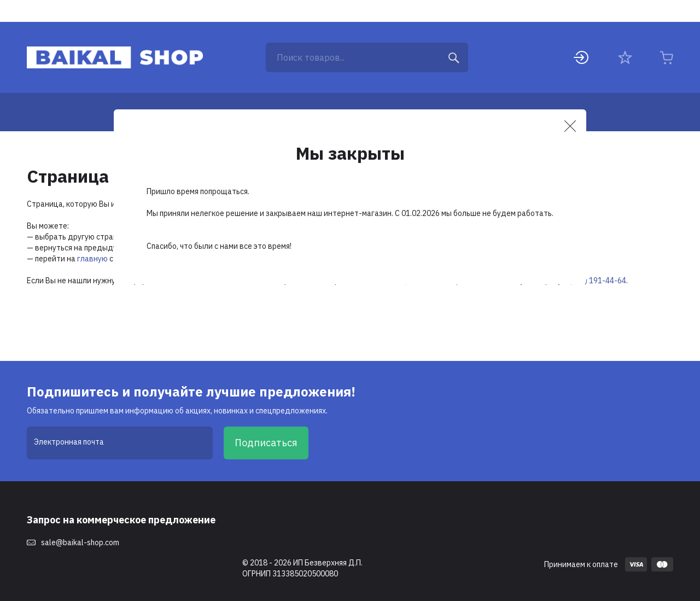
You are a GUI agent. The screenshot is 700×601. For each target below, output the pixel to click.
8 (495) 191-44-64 (595, 281)
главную (92, 259)
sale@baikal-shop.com (80, 542)
